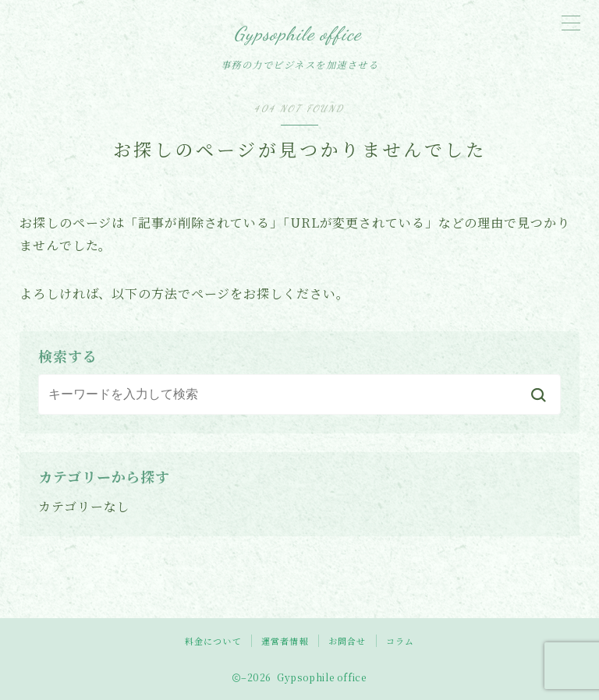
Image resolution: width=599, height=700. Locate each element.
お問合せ (347, 641)
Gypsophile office (297, 34)
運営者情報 (285, 641)
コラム (401, 641)
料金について (213, 641)
